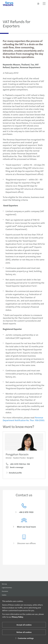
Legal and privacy (7, 589)
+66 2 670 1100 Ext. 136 (18, 466)
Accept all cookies (24, 625)
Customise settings (24, 638)
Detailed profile (14, 474)
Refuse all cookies (24, 632)
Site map (4, 585)
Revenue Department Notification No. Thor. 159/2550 (23, 419)
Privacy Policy (17, 617)
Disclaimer (5, 593)
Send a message (15, 469)
